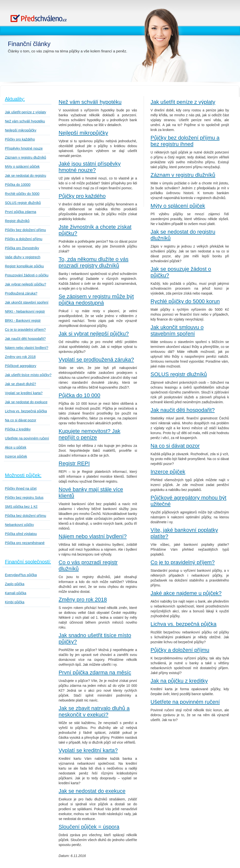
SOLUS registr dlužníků (23, 203)
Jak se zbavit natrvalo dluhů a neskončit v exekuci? (94, 711)
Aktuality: (15, 99)
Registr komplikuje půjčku (24, 266)
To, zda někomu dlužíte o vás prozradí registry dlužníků (94, 262)
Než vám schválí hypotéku (25, 121)
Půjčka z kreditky (18, 429)
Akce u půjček (16, 447)
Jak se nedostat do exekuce (26, 402)
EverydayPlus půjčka (21, 575)
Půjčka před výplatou (21, 534)
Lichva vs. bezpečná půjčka (26, 411)
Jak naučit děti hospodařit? (25, 339)
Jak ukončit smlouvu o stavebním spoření (177, 330)
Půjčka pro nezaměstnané (25, 543)
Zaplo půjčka (15, 584)
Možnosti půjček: (23, 475)
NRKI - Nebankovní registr (25, 311)
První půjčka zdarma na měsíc (95, 672)
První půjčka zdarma (21, 212)
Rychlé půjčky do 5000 (22, 194)
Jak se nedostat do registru (25, 176)
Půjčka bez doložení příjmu (25, 516)
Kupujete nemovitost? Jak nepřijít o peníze (89, 434)
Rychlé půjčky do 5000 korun (185, 301)
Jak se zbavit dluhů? (20, 384)
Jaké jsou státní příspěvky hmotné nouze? (90, 167)
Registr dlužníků (17, 221)
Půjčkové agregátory (21, 366)
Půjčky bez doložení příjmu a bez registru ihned (185, 141)
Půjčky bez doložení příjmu (25, 230)
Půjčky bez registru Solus (24, 498)
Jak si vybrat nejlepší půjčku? (94, 334)
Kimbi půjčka (15, 602)
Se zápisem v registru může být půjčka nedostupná (96, 300)
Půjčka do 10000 (18, 185)
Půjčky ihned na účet (21, 488)
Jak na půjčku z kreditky (179, 681)
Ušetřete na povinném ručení (27, 438)
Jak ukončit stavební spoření (27, 302)
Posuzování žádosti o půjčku (27, 275)
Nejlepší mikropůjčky (21, 130)
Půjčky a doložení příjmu (24, 239)
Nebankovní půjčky (19, 525)
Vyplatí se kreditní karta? (24, 393)
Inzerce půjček (16, 456)
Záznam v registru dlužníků (25, 157)
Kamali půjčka (16, 593)
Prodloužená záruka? (21, 293)
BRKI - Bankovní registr (23, 321)
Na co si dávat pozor (21, 420)
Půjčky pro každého (20, 139)
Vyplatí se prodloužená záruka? (96, 360)
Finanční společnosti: (28, 562)
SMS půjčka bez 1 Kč (21, 507)
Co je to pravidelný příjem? (25, 330)
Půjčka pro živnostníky (22, 248)
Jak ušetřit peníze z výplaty (25, 112)
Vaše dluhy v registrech (23, 257)
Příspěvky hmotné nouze (24, 148)
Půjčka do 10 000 (79, 395)
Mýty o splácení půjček (22, 166)
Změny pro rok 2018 (20, 357)
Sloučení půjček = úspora (89, 827)
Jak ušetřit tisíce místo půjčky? (28, 375)
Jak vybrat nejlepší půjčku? (25, 284)
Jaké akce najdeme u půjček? (186, 593)
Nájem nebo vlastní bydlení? (27, 348)
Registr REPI (74, 463)
